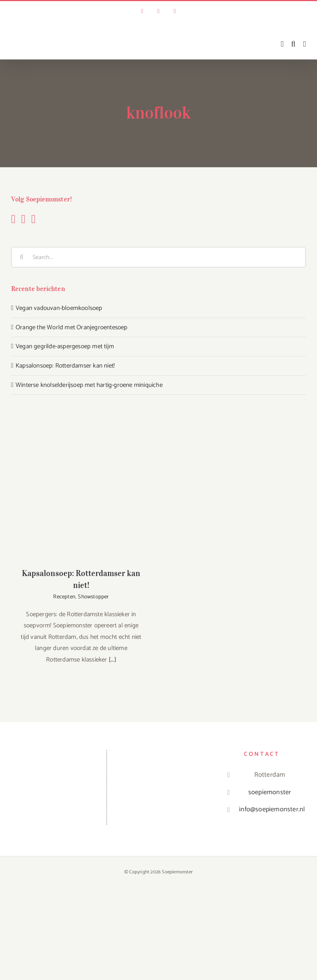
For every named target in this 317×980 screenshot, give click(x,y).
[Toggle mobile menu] (304, 44)
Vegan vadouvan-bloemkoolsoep (59, 308)
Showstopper (93, 597)
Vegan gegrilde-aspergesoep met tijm (65, 346)
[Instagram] (23, 219)
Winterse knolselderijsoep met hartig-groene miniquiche (89, 385)
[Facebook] (13, 219)
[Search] (22, 257)
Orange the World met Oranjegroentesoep (72, 327)
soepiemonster (270, 792)
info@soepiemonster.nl (270, 809)
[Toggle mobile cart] (282, 44)
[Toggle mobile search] (293, 44)
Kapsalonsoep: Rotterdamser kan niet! (65, 366)
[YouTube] (33, 219)
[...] (112, 660)
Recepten (64, 597)
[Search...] (158, 257)
